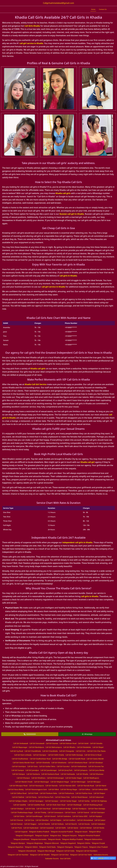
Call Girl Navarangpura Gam (36, 789)
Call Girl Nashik (44, 824)
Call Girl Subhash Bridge (61, 809)
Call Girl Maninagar (41, 782)
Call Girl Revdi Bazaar (79, 797)
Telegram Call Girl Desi (60, 855)
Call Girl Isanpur (18, 770)
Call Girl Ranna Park (46, 797)
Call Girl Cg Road (17, 751)
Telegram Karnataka (39, 839)
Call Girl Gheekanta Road (78, 763)
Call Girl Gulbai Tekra (47, 766)
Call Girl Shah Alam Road (56, 805)
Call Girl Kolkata (57, 824)
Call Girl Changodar (67, 751)
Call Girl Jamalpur (32, 770)
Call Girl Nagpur (30, 824)
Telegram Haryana (69, 835)
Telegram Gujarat (42, 835)
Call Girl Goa (29, 820)
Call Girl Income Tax (96, 766)
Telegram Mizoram (52, 843)
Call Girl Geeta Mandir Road (24, 763)
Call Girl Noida (99, 828)
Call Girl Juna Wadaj (96, 770)
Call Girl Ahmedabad (85, 820)
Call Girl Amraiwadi (37, 743)
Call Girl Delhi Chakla (56, 755)
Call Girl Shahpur (17, 809)
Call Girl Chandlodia (50, 751)
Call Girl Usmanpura (55, 812)
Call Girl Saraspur (52, 801)
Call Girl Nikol (54, 789)
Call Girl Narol (101, 786)
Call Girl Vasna (70, 812)
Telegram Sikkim (31, 847)
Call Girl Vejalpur (96, 816)
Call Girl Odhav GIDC (100, 789)
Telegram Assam (81, 832)
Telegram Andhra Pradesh (39, 832)
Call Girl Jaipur (100, 820)
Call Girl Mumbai (42, 820)
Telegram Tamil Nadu (47, 847)
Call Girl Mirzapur (94, 782)
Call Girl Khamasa (96, 774)
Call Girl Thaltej (40, 812)
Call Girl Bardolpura (36, 747)
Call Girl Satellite (20, 805)
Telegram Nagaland (68, 843)
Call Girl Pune (17, 828)
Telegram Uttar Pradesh (98, 847)
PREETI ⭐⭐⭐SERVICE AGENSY (103, 858)
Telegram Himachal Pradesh (89, 835)
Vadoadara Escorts (101, 855)
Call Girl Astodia (96, 743)
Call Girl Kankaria (33, 774)
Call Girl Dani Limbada (23, 755)
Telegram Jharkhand (21, 839)
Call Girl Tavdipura (79, 809)
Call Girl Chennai (17, 820)
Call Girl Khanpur (23, 778)
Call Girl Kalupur (19, 774)
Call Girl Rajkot (56, 820)
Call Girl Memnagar (78, 782)
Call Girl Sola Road (44, 809)
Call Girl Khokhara (38, 778)
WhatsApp (87, 734)
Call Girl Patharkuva (66, 793)
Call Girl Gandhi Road (77, 759)
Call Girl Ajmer (73, 828)
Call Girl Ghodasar (96, 763)
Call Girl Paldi (33, 793)
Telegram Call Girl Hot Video (81, 855)
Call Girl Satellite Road (36, 805)
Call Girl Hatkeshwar (79, 766)
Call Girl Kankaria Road (50, 774)
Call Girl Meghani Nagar (60, 782)
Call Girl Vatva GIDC (80, 816)
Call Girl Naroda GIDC (67, 786)
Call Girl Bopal (98, 747)
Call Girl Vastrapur (98, 812)
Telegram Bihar (95, 832)
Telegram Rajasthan (16, 847)
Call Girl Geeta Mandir (95, 759)
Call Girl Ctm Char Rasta (96, 751)
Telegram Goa (55, 835)
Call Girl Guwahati (47, 828)
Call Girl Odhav (85, 789)
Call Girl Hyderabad (31, 828)
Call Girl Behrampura (54, 747)
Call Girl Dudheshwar (20, 759)
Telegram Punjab (98, 843)
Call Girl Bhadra (69, 747)
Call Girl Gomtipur (19, 766)
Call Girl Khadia (82, 774)
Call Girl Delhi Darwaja (74, 755)
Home (93, 9)
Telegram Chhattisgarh (25, 835)
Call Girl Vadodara (64, 816)
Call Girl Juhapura (81, 770)
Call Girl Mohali (86, 828)
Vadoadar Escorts (52, 858)
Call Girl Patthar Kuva (84, 793)
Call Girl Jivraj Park (65, 770)
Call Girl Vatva (19, 816)
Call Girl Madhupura (91, 778)
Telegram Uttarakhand (27, 851)
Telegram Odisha (84, 843)
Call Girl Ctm (81, 751)
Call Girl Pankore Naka (48, 793)
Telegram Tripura (81, 847)
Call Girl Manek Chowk (24, 782)
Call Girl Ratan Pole (62, 797)
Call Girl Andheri (69, 820)
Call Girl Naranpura (36, 786)
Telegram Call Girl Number (18, 855)
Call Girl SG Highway (99, 801)
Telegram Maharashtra (93, 839)
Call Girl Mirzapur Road (18, 786)
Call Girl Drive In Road (93, 755)
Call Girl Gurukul (63, 766)
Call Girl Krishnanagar (55, 778)
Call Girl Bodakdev (84, 747)
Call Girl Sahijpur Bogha (18, 801)
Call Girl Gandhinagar (34, 816)
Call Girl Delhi (61, 828)
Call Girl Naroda (51, 786)
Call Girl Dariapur (40, 755)
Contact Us (103, 9)
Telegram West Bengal (46, 851)
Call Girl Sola (30, 809)
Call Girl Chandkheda (33, 751)
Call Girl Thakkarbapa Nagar (22, 812)
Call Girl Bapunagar (20, 747)
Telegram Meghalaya (35, 843)
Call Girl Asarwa (52, 743)
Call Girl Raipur (99, 793)
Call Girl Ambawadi (21, 743)
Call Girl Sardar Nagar (68, 801)
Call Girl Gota (32, 766)
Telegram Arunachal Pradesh (62, 832)
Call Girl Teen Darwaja (96, 809)
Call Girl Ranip (31, 797)
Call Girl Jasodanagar (49, 770)
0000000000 (30, 734)
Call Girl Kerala (84, 824)
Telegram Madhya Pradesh (72, 839)
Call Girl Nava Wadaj (16, 789)
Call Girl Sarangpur (36, 801)
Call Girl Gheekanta (59, 763)
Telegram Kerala (54, 839)
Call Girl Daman (17, 824)
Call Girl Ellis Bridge (60, 759)
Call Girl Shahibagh (74, 805)
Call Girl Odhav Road (18, 793)
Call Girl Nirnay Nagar (69, 789)
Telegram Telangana (65, 847)
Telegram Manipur (18, 843)
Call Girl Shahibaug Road (93, 805)
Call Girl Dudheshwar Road (40, 759)
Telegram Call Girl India (65, 851)
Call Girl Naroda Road (86, 786)
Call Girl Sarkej (84, 801)
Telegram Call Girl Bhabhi (40, 855)
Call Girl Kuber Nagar (74, 778)
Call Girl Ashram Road (68, 743)
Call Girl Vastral (83, 812)
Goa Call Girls (65, 858)
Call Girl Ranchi (71, 824)
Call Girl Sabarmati (96, 797)
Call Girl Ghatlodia (43, 763)
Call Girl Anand (50, 816)
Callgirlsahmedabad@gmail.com (58, 3)
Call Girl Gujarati (21, 832)
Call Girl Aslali (83, 743)
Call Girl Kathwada (68, 774)
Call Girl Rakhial (18, 797)
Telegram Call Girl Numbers (87, 851)
